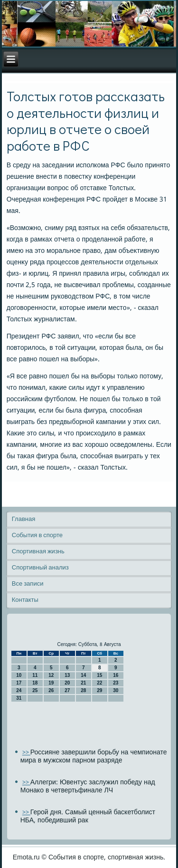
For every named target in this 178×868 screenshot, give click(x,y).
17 (19, 683)
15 (99, 675)
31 (19, 698)
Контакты (25, 600)
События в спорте (37, 535)
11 (35, 675)
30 (116, 690)
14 (83, 675)
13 (67, 675)
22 (99, 683)
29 (99, 690)
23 (116, 683)
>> (26, 753)
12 (51, 675)
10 (19, 675)
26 (51, 690)
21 (83, 683)
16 (116, 675)
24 (19, 690)
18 (35, 683)
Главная (23, 519)
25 (35, 690)
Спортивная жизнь (38, 552)
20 (67, 683)
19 (51, 683)
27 (67, 690)
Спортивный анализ (40, 568)
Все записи (28, 584)
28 (83, 690)
